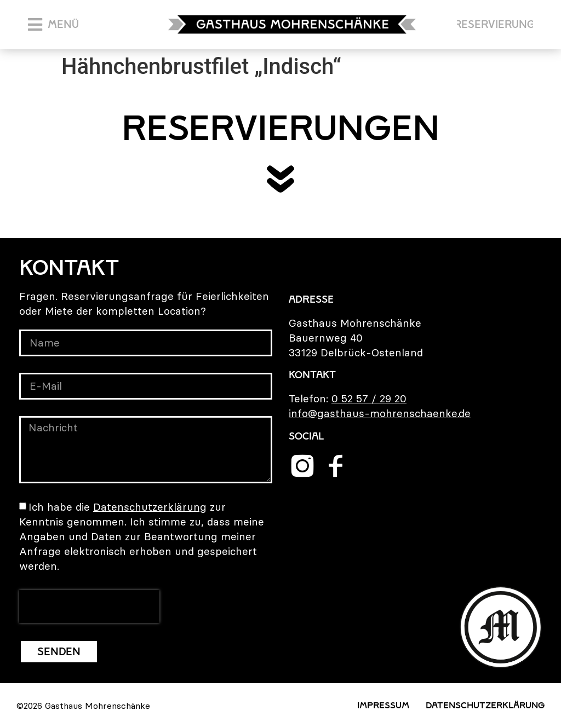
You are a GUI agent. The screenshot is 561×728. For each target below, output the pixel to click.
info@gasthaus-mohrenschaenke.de (380, 413)
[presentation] (89, 606)
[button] (53, 25)
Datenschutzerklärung (150, 507)
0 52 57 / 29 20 (369, 398)
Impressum (383, 705)
